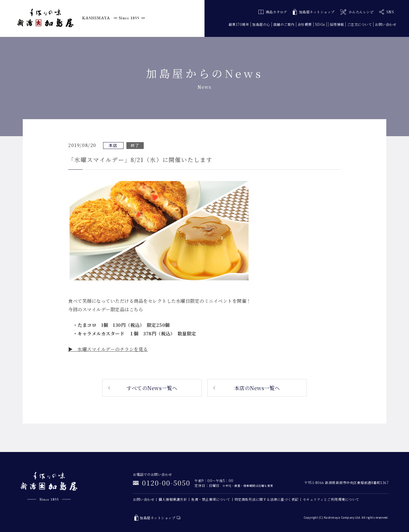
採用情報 (337, 24)
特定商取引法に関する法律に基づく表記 (267, 499)
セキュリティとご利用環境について (331, 499)
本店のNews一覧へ (257, 388)
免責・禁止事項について (211, 499)
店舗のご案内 (284, 24)
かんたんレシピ (357, 12)
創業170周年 (239, 24)
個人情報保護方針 (173, 499)
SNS (387, 12)
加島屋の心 (261, 24)
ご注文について (360, 24)
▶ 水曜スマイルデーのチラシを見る (108, 349)
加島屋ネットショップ (314, 12)
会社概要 (305, 24)
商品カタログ (273, 12)
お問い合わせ (386, 24)
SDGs (320, 24)
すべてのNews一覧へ (152, 388)
